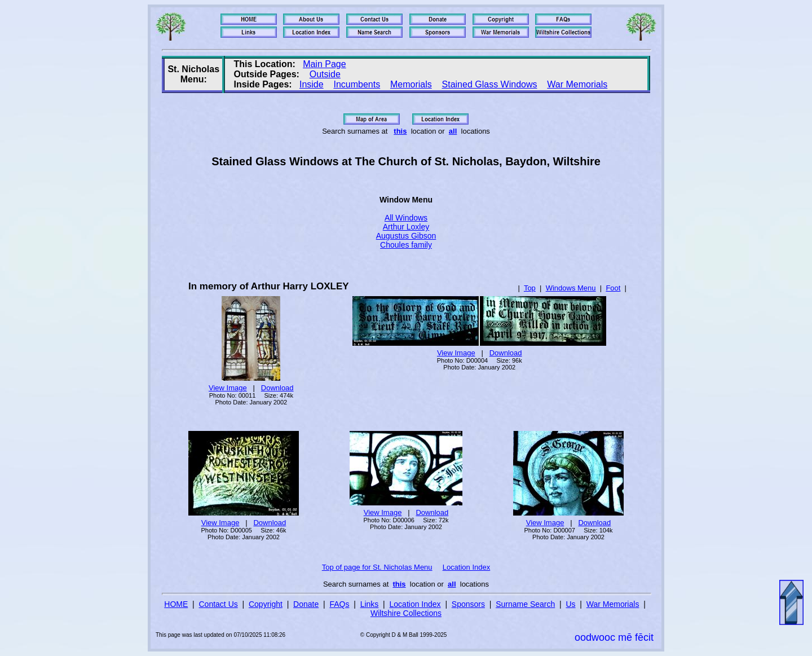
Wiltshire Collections (406, 613)
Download (277, 388)
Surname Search (525, 604)
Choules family (406, 245)
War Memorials (577, 84)
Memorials (411, 84)
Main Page (325, 64)
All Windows (406, 218)
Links (370, 604)
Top (530, 288)
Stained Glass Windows (490, 84)
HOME (176, 604)
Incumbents (357, 84)
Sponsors (468, 604)
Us (570, 604)
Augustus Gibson (406, 236)
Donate (306, 604)
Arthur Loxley (406, 227)
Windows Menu (571, 288)
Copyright (266, 604)
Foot (613, 288)
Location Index (467, 567)
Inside (312, 84)
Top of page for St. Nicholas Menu (377, 567)
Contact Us (219, 604)
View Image (228, 388)
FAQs (339, 604)
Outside (325, 74)
